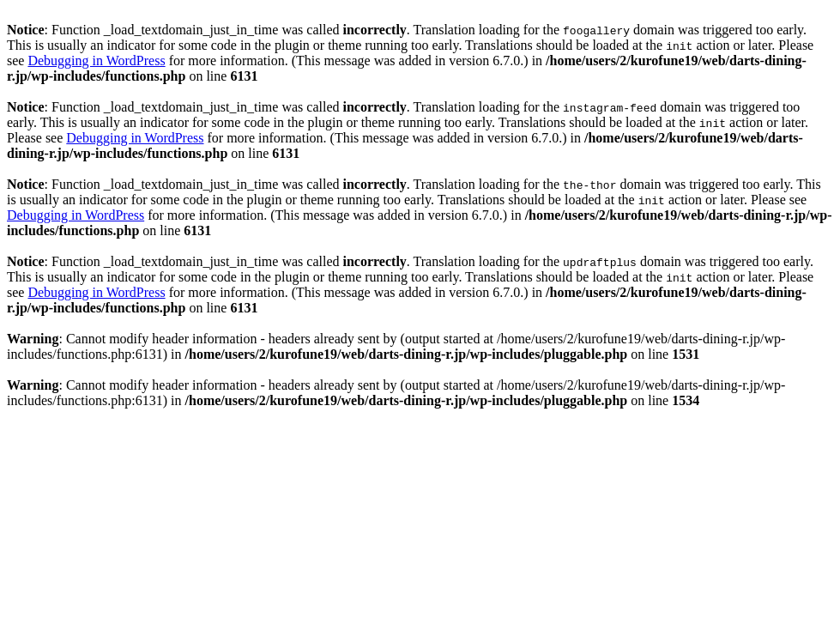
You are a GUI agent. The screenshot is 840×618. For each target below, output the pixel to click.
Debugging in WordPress (96, 61)
